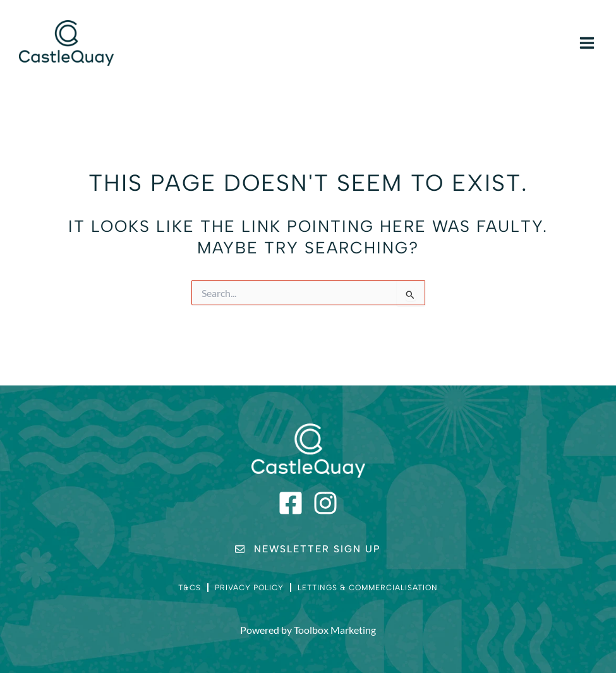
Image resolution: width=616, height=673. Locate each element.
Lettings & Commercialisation (368, 587)
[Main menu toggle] (587, 43)
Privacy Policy (249, 587)
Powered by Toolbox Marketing (308, 630)
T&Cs (190, 587)
